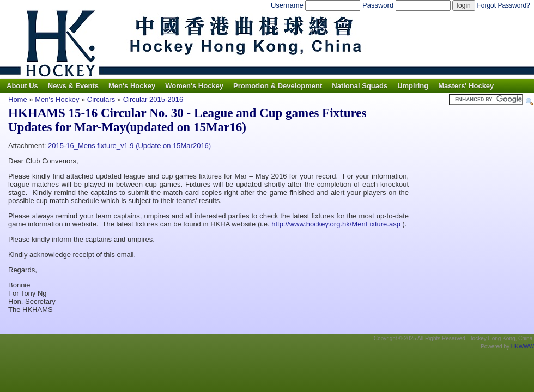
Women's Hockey (194, 86)
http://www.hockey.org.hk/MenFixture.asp (336, 224)
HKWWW (523, 347)
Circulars (101, 99)
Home (18, 99)
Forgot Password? (503, 5)
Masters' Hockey (466, 86)
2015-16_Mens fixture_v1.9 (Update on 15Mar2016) (129, 146)
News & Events (73, 86)
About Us (22, 86)
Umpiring (413, 86)
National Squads (360, 86)
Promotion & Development (278, 86)
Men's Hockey (132, 86)
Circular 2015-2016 (153, 99)
